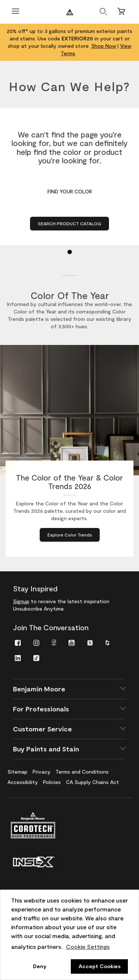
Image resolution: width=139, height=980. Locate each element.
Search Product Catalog (69, 223)
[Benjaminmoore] (70, 12)
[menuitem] (18, 642)
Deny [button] (40, 966)
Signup (21, 601)
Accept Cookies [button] (100, 966)
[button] (69, 689)
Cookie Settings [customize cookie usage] (88, 946)
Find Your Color (70, 191)
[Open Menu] (16, 12)
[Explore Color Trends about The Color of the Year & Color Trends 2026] (70, 535)
